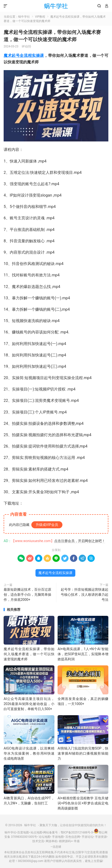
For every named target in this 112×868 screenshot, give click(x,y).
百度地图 (23, 832)
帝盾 (77, 841)
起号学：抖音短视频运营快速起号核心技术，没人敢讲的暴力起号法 (85, 595)
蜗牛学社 (56, 6)
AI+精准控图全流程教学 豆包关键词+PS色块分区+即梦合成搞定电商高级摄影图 (83, 803)
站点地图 (36, 832)
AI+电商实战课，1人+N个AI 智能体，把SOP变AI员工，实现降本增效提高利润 (83, 654)
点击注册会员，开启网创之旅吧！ (80, 541)
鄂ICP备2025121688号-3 (77, 832)
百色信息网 (73, 837)
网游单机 (52, 841)
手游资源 (101, 837)
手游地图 (58, 837)
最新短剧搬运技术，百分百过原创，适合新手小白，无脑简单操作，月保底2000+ (27, 595)
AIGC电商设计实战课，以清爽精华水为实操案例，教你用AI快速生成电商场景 (29, 753)
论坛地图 (44, 837)
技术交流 (38, 841)
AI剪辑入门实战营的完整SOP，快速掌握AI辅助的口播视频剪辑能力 (83, 753)
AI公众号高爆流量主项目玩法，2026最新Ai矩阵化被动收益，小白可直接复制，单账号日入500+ (29, 704)
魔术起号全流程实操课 (24, 55)
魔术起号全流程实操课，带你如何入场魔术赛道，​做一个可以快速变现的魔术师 (29, 654)
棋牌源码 (65, 841)
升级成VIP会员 (47, 525)
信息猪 (57, 847)
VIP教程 (40, 17)
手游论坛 (87, 837)
